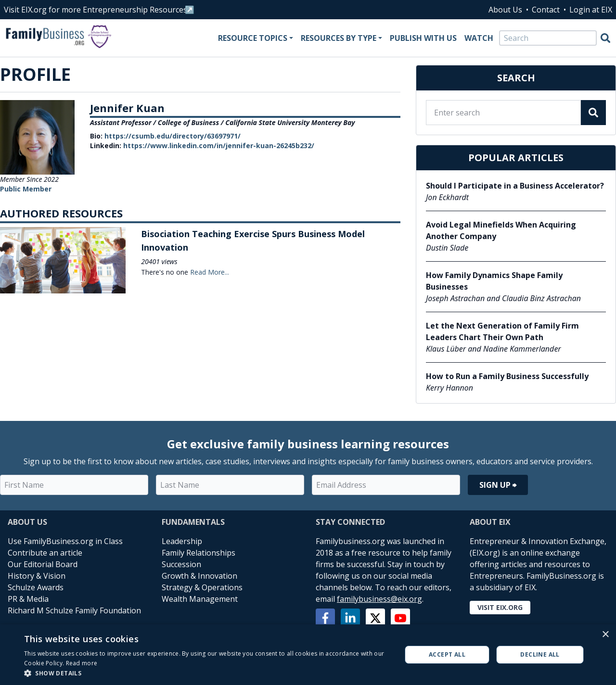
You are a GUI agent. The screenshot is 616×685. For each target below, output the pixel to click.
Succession (181, 564)
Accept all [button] (447, 654)
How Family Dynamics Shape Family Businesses (494, 281)
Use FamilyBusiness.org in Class (65, 541)
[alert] (308, 655)
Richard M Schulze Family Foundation (74, 610)
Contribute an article (45, 553)
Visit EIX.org (500, 607)
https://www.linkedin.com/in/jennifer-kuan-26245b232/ (219, 146)
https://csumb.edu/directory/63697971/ (173, 136)
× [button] (605, 635)
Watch (479, 38)
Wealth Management (200, 599)
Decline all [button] (540, 654)
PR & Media (28, 599)
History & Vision (37, 576)
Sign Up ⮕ (498, 485)
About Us (505, 10)
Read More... (210, 272)
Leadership (182, 541)
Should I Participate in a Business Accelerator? (515, 186)
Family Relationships (199, 553)
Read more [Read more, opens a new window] (82, 663)
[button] (207, 673)
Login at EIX (591, 10)
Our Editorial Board (43, 564)
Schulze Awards (36, 587)
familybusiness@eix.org (379, 599)
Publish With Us (423, 38)
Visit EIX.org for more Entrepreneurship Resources (96, 10)
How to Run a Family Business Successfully (507, 376)
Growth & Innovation (199, 576)
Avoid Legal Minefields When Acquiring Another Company (501, 230)
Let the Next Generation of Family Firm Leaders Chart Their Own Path (502, 331)
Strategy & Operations (202, 587)
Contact (546, 10)
